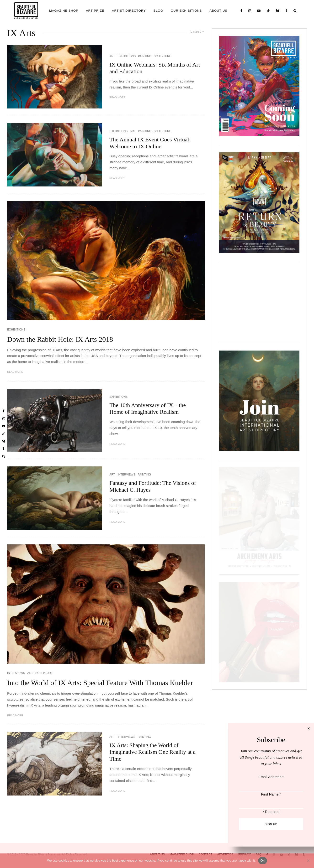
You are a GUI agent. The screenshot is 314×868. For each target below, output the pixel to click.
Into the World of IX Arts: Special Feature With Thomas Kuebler (100, 683)
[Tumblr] (287, 11)
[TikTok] (269, 11)
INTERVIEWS (126, 475)
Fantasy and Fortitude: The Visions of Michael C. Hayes (153, 486)
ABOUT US (219, 11)
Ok (263, 860)
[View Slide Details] (259, 303)
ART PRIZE (95, 11)
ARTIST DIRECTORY (129, 11)
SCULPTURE (162, 56)
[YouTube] (259, 11)
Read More (117, 97)
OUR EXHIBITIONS (186, 11)
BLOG (158, 11)
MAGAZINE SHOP (64, 11)
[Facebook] (242, 11)
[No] (308, 861)
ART (112, 56)
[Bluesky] (278, 11)
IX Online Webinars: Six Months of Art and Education (155, 68)
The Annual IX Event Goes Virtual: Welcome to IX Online (150, 143)
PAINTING (145, 56)
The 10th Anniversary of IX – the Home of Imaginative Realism (148, 409)
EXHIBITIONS (127, 56)
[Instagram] (250, 11)
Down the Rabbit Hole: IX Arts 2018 (60, 339)
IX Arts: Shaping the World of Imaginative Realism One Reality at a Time (152, 752)
